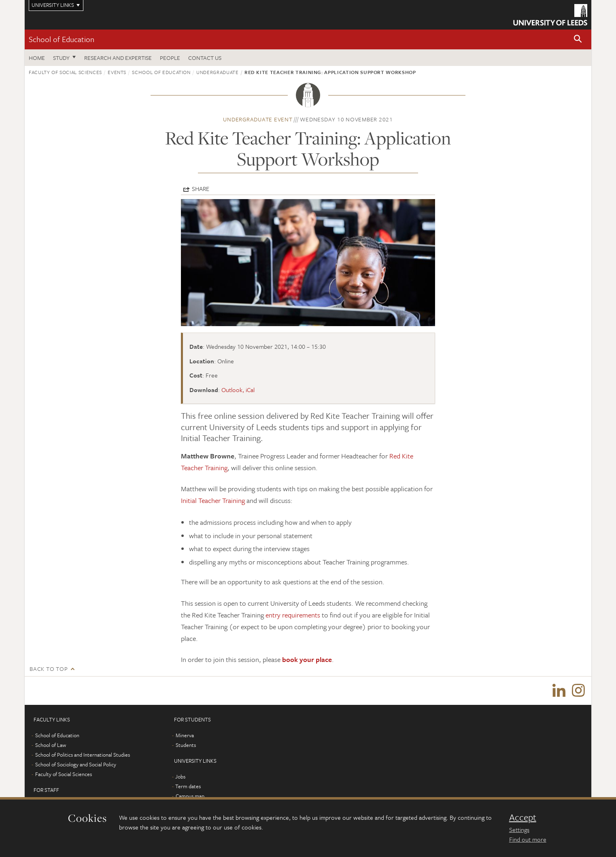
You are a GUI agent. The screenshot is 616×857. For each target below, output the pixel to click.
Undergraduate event (258, 119)
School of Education (62, 39)
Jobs (180, 776)
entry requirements (293, 615)
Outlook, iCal (238, 390)
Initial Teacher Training (213, 500)
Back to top (49, 669)
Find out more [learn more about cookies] (528, 839)
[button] (578, 39)
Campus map (190, 796)
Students (186, 745)
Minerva (185, 735)
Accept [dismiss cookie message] (523, 817)
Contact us (205, 58)
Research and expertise (118, 58)
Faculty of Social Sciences (65, 72)
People (170, 58)
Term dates (188, 786)
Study (61, 58)
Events (117, 72)
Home (37, 58)
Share (201, 189)
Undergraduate (217, 72)
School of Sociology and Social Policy (76, 764)
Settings (519, 829)
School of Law (51, 745)
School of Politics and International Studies (83, 755)
